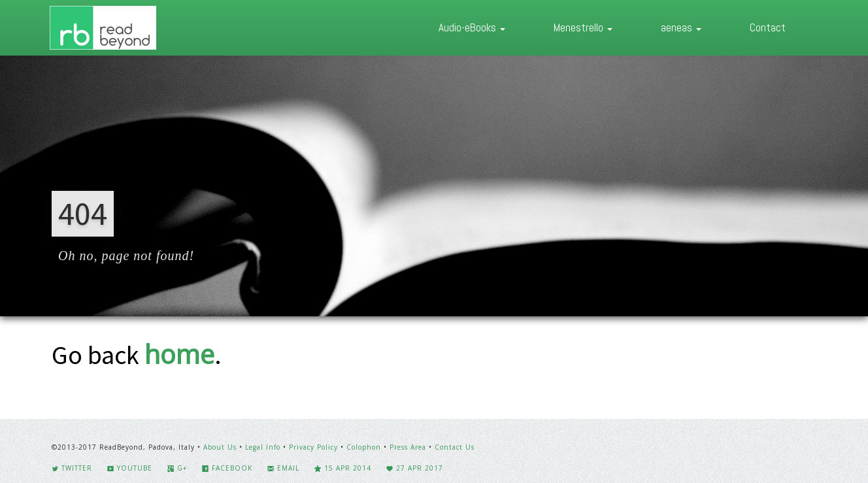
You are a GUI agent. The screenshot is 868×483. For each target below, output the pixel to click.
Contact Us (455, 447)
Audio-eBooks (472, 27)
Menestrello (583, 27)
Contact (768, 27)
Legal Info (263, 447)
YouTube (130, 468)
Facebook (227, 468)
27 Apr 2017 (415, 468)
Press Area (408, 447)
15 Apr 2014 (343, 468)
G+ (177, 468)
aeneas (681, 27)
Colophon (364, 447)
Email (283, 468)
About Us (220, 447)
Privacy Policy (313, 447)
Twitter (72, 468)
